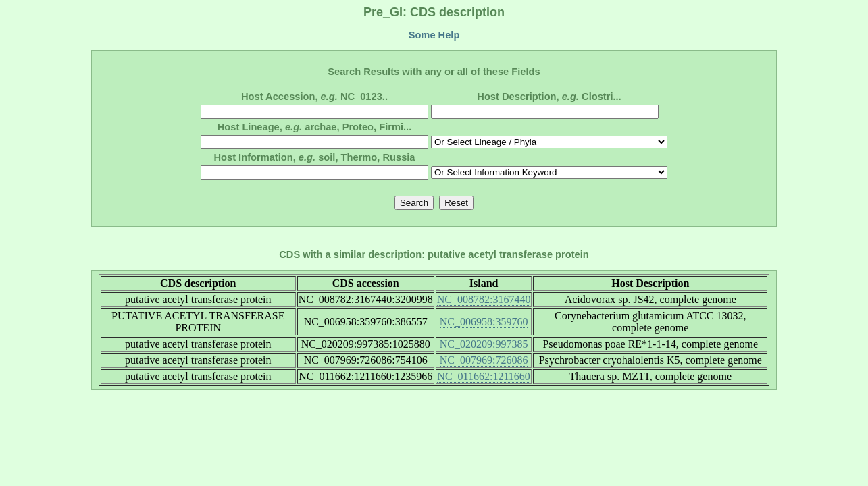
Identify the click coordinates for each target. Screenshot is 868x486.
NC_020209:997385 (484, 344)
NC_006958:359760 (484, 322)
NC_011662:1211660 (483, 376)
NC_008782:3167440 (484, 299)
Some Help (434, 35)
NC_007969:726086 (484, 360)
